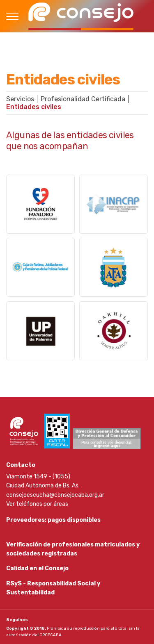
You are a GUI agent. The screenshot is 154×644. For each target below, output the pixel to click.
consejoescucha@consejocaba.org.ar (55, 495)
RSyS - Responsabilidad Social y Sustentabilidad (53, 588)
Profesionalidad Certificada (83, 99)
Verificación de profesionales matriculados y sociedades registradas (73, 549)
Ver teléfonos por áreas (37, 504)
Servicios (20, 99)
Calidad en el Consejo (37, 568)
